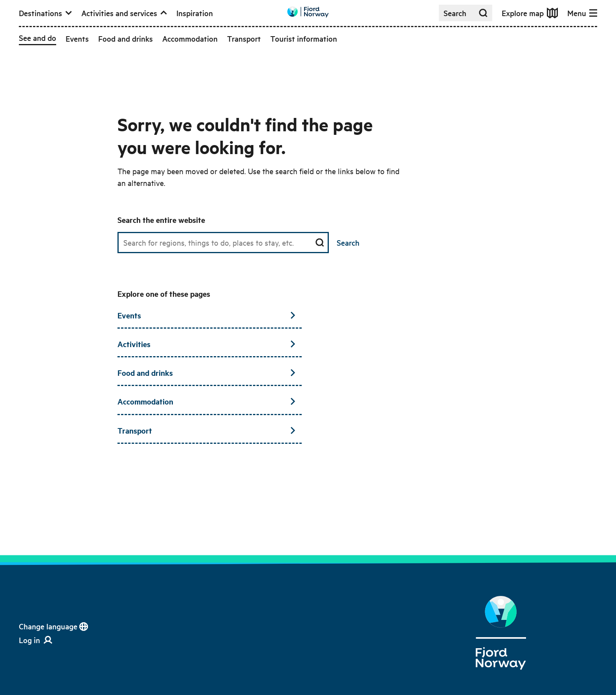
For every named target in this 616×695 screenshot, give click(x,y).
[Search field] (223, 243)
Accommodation (206, 401)
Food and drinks (206, 373)
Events (206, 315)
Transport (206, 430)
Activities (206, 344)
